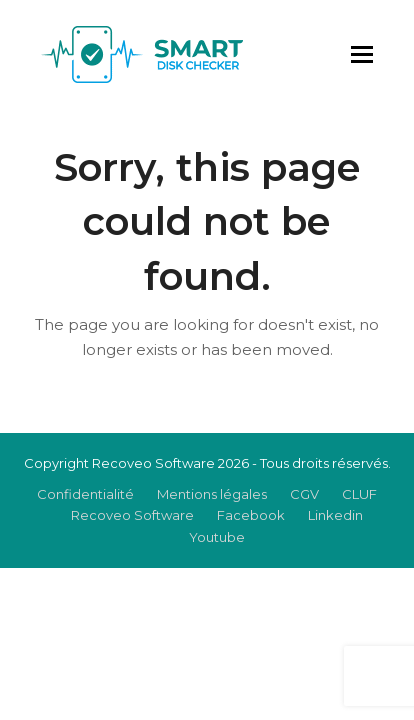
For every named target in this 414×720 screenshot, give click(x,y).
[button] (362, 55)
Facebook (251, 515)
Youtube (217, 537)
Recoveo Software (132, 515)
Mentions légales (212, 494)
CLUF (359, 494)
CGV (304, 494)
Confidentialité (85, 494)
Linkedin (335, 515)
